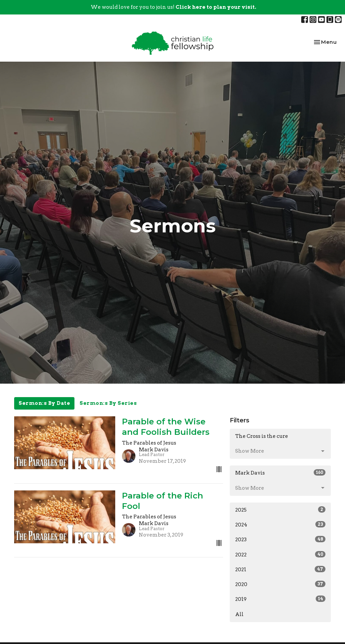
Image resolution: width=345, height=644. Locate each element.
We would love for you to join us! (173, 7)
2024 (280, 524)
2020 (280, 584)
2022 (280, 554)
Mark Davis (280, 473)
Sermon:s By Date (44, 403)
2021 (280, 569)
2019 (280, 599)
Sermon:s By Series (108, 403)
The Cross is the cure (262, 436)
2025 (280, 510)
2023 (280, 539)
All (239, 614)
